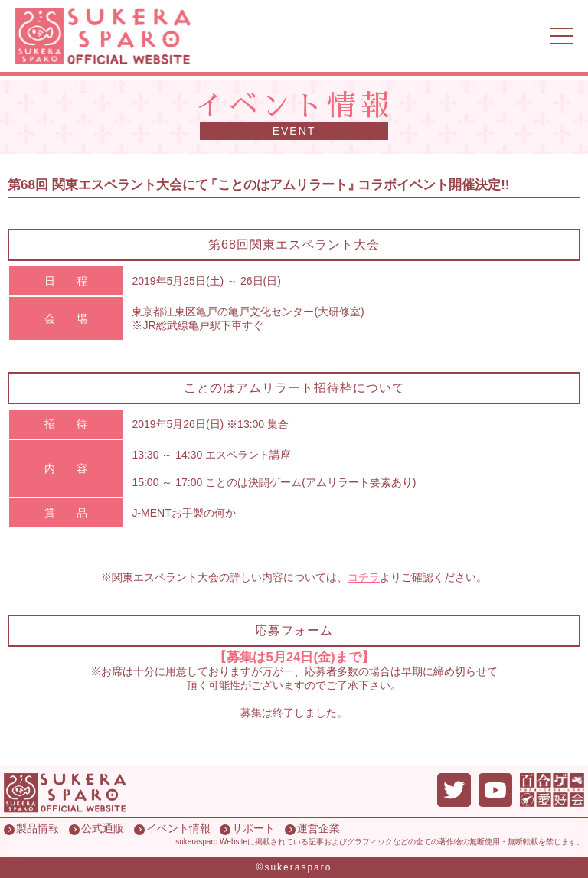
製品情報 (38, 828)
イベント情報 (178, 828)
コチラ (364, 577)
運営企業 (318, 828)
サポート (253, 828)
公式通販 (103, 828)
